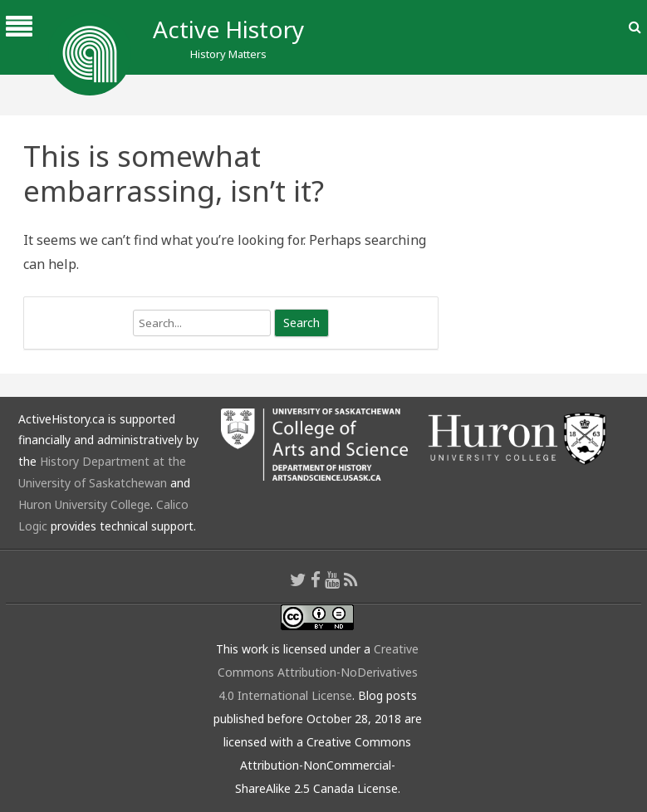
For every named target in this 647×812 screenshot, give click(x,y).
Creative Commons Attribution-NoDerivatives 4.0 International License (319, 672)
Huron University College (84, 504)
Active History (228, 29)
